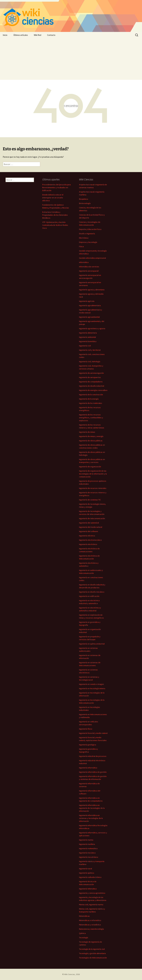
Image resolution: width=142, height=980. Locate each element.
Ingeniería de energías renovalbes (93, 390)
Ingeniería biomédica (88, 341)
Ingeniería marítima (87, 844)
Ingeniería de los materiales (91, 403)
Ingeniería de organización (90, 467)
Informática (84, 262)
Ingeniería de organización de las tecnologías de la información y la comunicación (93, 474)
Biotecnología (85, 203)
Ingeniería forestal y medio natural (93, 733)
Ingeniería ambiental (87, 337)
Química (82, 933)
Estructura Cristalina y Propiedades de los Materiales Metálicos (55, 215)
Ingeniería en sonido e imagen (91, 684)
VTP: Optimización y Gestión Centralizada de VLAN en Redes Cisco (55, 225)
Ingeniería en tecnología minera (92, 688)
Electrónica (84, 238)
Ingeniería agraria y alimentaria (92, 290)
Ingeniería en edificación (89, 596)
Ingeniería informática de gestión (93, 772)
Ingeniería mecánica (87, 853)
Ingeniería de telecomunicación (92, 518)
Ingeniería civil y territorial (90, 350)
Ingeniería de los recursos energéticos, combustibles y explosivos (91, 418)
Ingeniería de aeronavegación (91, 373)
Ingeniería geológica (88, 745)
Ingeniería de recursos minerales (93, 488)
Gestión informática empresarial (92, 258)
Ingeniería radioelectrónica (90, 877)
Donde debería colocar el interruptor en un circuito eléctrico (53, 198)
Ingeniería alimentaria (88, 333)
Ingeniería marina (86, 840)
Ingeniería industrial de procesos (93, 756)
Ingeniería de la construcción (91, 395)
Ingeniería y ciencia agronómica (92, 893)
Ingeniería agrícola (87, 301)
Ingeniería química (87, 873)
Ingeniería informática (88, 768)
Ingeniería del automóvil (89, 523)
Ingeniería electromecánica (90, 540)
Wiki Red (38, 35)
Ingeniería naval (85, 869)
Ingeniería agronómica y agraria (92, 328)
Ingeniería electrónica (88, 544)
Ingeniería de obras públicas (91, 441)
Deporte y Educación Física (90, 229)
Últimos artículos (21, 35)
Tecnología (84, 938)
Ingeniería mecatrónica (89, 857)
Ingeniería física (86, 729)
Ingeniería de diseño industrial (92, 386)
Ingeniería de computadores (91, 382)
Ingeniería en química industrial (92, 644)
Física (81, 246)
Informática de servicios (89, 267)
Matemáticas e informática (90, 920)
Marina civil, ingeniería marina (91, 905)
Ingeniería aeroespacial (89, 271)
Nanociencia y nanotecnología (91, 929)
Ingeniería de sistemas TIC (90, 500)
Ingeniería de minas (87, 432)
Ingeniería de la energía (89, 399)
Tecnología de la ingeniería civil (92, 949)
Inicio (5, 35)
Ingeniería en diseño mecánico (92, 592)
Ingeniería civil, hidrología (90, 361)
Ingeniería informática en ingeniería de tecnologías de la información (92, 808)
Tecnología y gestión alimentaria (92, 953)
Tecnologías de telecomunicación (93, 958)
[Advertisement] (71, 59)
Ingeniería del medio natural (91, 527)
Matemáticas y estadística (90, 925)
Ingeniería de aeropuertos (90, 377)
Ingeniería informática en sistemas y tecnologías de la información (91, 818)
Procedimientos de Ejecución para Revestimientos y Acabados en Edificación (57, 187)
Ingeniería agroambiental (89, 317)
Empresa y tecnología (88, 242)
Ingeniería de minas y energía (91, 436)
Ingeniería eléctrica (87, 536)
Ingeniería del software (89, 531)
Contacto (51, 35)
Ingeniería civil (85, 346)
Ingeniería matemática (88, 848)
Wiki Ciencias (70, 974)
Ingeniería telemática (88, 889)
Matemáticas (84, 916)
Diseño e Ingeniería (87, 234)
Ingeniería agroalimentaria (90, 305)
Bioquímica (84, 199)
